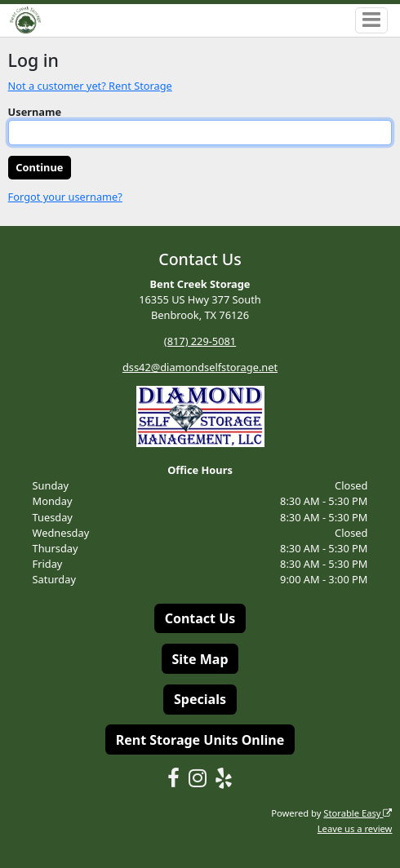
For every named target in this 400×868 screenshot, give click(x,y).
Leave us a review (355, 828)
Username (35, 112)
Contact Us (200, 618)
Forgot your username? (65, 197)
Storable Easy (358, 813)
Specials (200, 699)
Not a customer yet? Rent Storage (90, 86)
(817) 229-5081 (200, 341)
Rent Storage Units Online (200, 740)
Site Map (200, 659)
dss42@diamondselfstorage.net (200, 367)
